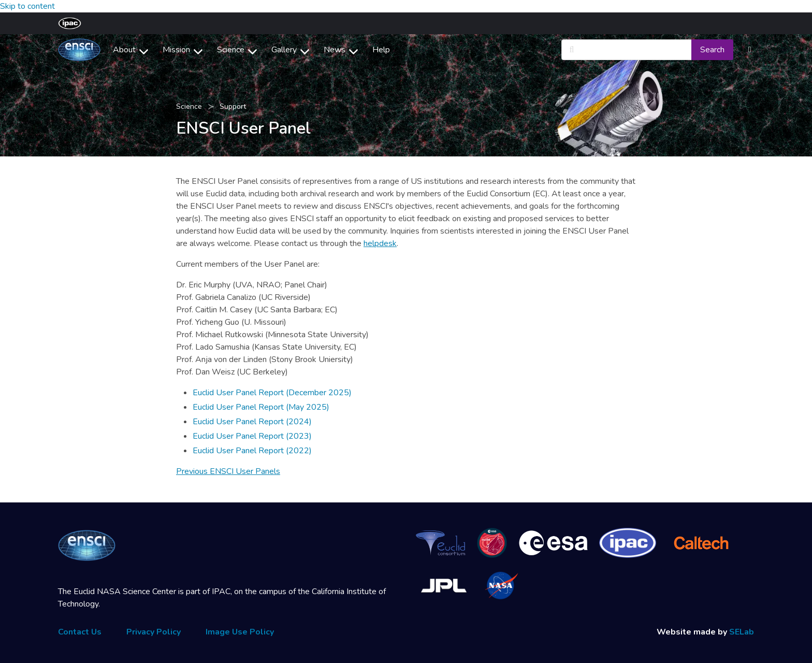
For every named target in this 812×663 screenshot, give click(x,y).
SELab (742, 632)
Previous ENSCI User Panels (228, 471)
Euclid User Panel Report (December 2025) (272, 393)
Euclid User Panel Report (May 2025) (261, 407)
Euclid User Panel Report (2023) (252, 436)
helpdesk (380, 243)
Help (381, 50)
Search (712, 50)
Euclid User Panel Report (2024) (252, 422)
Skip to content (27, 6)
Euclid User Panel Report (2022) (252, 451)
